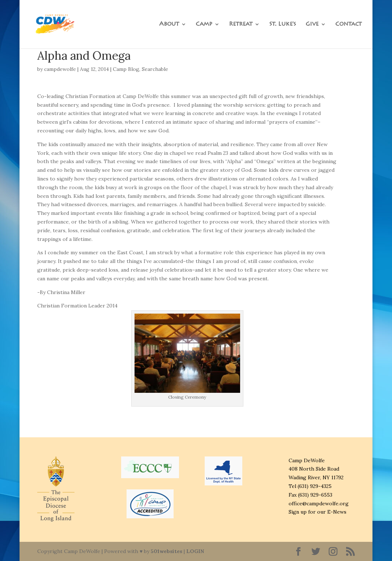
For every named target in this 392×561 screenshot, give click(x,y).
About (169, 24)
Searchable (155, 69)
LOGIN (195, 551)
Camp (204, 24)
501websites (167, 551)
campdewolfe (60, 69)
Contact (348, 24)
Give (312, 24)
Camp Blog (126, 69)
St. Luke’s (283, 24)
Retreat (241, 24)
